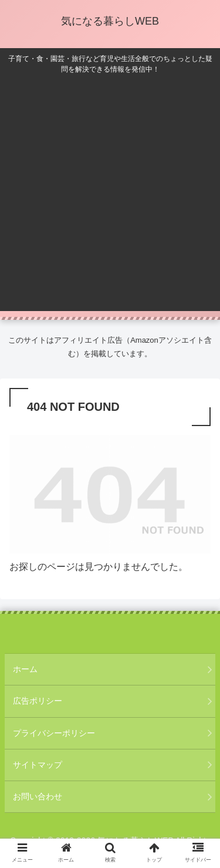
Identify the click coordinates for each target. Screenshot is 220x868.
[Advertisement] (110, 190)
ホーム (25, 669)
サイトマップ (38, 765)
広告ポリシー (38, 701)
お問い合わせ (38, 796)
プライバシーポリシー (54, 733)
